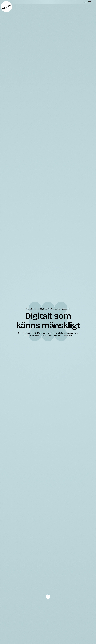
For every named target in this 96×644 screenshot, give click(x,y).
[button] (87, 2)
